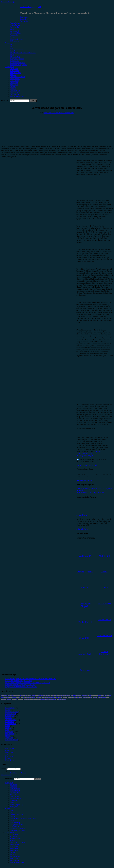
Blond (44, 695)
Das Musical (63, 695)
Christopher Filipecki (17, 77)
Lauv (56, 697)
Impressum (9, 752)
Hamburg (27, 697)
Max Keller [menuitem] (14, 858)
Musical (85, 697)
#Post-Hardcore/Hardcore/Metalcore (23, 53)
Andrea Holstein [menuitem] (16, 838)
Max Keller (14, 93)
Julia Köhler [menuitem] (14, 850)
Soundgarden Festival (84, 480)
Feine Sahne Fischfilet (14, 697)
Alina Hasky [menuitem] (14, 836)
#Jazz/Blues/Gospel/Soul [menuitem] (19, 830)
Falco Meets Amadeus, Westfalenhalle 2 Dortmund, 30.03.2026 (28, 683)
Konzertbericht (15, 23)
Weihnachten (45, 699)
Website (80, 465)
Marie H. (13, 89)
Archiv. (3, 769)
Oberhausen (101, 697)
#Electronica (14, 61)
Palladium (4, 699)
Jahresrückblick (15, 33)
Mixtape (8, 728)
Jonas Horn (14, 83)
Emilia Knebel (15, 79)
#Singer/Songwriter (17, 59)
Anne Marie (4, 695)
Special (12, 37)
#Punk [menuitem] (12, 820)
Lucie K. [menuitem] (13, 852)
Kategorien (24, 17)
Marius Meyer (15, 91)
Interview (13, 29)
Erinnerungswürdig (17, 39)
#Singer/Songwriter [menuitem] (17, 824)
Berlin (30, 695)
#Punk (12, 55)
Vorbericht (24, 21)
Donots (68, 695)
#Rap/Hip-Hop (15, 57)
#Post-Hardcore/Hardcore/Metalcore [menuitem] (23, 819)
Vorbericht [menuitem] (13, 787)
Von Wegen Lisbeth (36, 699)
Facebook (87, 465)
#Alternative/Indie (16, 49)
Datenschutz (10, 748)
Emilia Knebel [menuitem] (15, 844)
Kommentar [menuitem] (14, 801)
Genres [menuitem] (8, 809)
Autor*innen (10, 67)
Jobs (7, 754)
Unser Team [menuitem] (14, 834)
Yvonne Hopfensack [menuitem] (17, 862)
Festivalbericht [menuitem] (15, 791)
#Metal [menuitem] (12, 817)
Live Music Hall (78, 697)
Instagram (38, 697)
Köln (52, 697)
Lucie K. (13, 87)
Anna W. (13, 75)
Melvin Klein (14, 95)
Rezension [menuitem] (13, 785)
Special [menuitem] (12, 803)
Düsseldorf (85, 695)
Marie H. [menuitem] (13, 854)
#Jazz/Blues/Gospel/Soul (19, 65)
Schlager (9, 699)
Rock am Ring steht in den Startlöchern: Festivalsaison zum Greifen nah (31, 679)
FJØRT (23, 697)
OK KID (107, 697)
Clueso (57, 695)
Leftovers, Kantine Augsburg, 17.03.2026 (20, 685)
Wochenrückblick (11, 740)
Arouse (23, 773)
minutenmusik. (31, 7)
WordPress (14, 773)
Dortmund (73, 695)
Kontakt (8, 758)
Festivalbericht (15, 25)
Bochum (48, 695)
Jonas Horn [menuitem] (14, 848)
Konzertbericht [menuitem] (15, 789)
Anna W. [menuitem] (13, 840)
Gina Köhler (14, 81)
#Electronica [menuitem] (14, 826)
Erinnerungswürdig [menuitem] (17, 805)
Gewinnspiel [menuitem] (14, 797)
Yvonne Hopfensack (17, 97)
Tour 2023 (21, 699)
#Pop (12, 47)
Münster (95, 697)
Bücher (8, 710)
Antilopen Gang (23, 695)
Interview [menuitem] (13, 795)
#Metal (12, 51)
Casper (53, 695)
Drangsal (79, 695)
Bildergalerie (14, 41)
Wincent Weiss (52, 699)
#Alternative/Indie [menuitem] (16, 815)
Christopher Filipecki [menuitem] (17, 842)
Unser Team (14, 69)
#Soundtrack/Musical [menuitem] (17, 828)
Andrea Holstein (16, 73)
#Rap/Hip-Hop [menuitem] (15, 822)
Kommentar (14, 35)
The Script (15, 699)
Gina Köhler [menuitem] (14, 846)
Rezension (24, 19)
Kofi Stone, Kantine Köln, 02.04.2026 (19, 681)
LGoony (65, 697)
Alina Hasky (14, 71)
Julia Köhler (14, 85)
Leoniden (60, 697)
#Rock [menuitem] (12, 811)
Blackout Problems (37, 695)
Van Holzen (27, 699)
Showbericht (14, 27)
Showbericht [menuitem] (14, 793)
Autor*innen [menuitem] (10, 832)
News (7, 730)
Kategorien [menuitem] (9, 783)
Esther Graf (101, 695)
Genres (8, 43)
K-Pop (43, 697)
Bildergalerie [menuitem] (14, 807)
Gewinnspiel (14, 31)
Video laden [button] (89, 461)
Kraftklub (48, 697)
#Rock (12, 45)
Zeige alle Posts (82, 529)
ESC (97, 695)
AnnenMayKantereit (13, 695)
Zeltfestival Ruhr (61, 699)
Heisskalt (33, 697)
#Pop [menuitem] (12, 813)
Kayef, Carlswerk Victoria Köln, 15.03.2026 (21, 687)
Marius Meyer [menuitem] (15, 856)
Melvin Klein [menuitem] (14, 860)
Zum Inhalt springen (8, 2)
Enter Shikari (91, 695)
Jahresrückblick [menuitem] (15, 799)
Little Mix (70, 697)
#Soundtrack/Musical (17, 63)
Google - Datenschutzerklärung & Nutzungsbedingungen (89, 454)
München (90, 697)
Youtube (95, 465)
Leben (8, 726)
